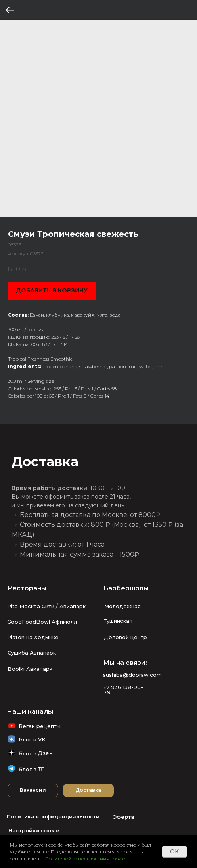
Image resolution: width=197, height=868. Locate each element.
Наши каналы (30, 711)
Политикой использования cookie (85, 859)
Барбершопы (126, 588)
